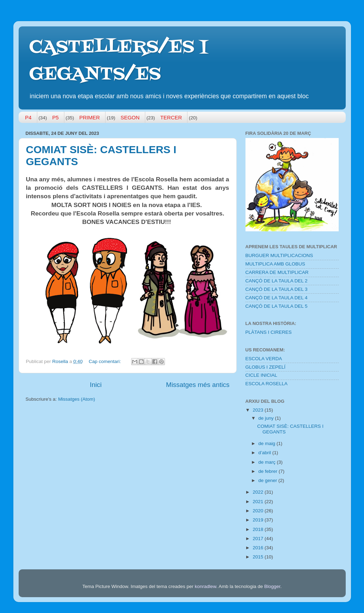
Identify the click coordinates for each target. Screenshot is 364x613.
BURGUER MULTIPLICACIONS (279, 255)
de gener (269, 480)
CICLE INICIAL (261, 375)
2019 (258, 520)
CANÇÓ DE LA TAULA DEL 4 (277, 298)
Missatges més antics (198, 385)
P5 (55, 117)
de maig (268, 443)
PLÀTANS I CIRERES (269, 332)
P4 (28, 117)
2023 (258, 410)
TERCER (171, 117)
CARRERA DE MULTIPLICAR (277, 272)
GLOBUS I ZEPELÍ (266, 367)
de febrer (269, 471)
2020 (258, 511)
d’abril (266, 453)
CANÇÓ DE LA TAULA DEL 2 (277, 281)
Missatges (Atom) (76, 399)
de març (268, 462)
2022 (258, 492)
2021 (258, 502)
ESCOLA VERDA (264, 359)
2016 (258, 548)
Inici (96, 385)
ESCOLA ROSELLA (267, 384)
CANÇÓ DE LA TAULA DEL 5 (277, 306)
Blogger (272, 586)
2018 (258, 529)
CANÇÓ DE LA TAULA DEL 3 (277, 289)
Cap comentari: (105, 361)
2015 (258, 557)
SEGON (130, 117)
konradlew (206, 586)
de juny (267, 418)
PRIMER (90, 117)
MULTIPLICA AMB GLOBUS (275, 264)
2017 (258, 539)
